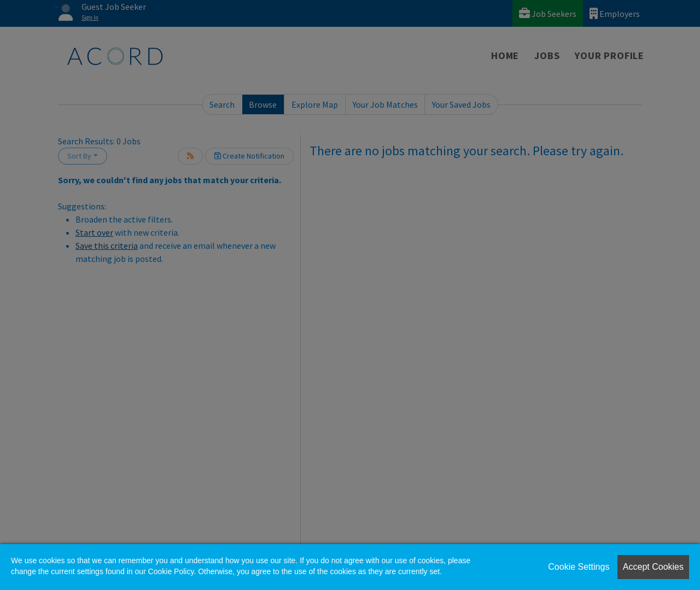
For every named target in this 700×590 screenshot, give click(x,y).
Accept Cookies (653, 567)
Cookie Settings (579, 567)
